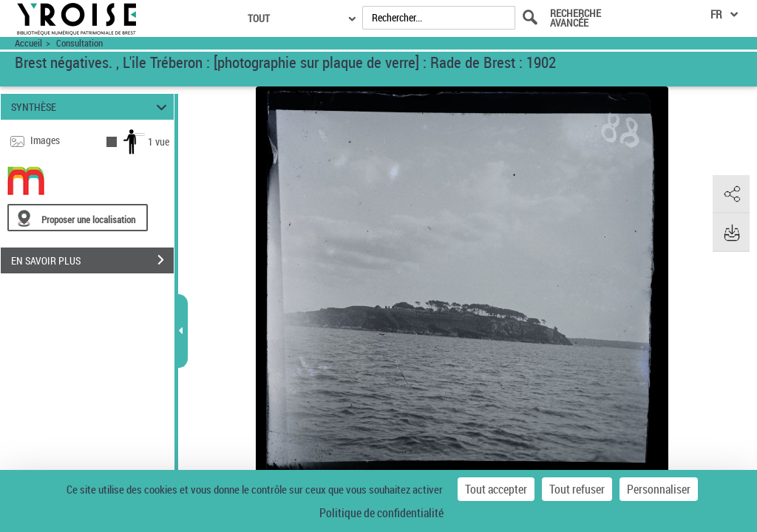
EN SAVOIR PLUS (92, 260)
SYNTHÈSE (91, 107)
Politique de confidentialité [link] (381, 513)
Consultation (79, 43)
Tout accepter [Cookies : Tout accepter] (496, 489)
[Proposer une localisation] (78, 218)
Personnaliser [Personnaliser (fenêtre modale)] (659, 489)
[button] (731, 194)
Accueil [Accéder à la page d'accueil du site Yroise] (28, 43)
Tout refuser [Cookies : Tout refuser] (577, 489)
